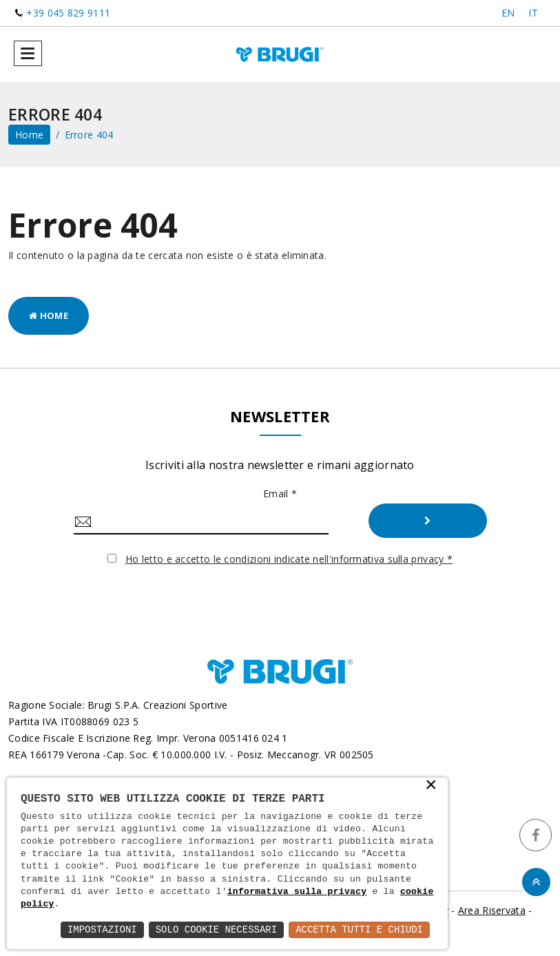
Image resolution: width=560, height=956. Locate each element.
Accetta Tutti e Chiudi (359, 929)
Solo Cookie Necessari (216, 929)
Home (49, 315)
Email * (280, 493)
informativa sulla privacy (297, 892)
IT (533, 13)
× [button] (431, 786)
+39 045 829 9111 (68, 13)
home (29, 135)
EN (508, 13)
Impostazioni (102, 929)
